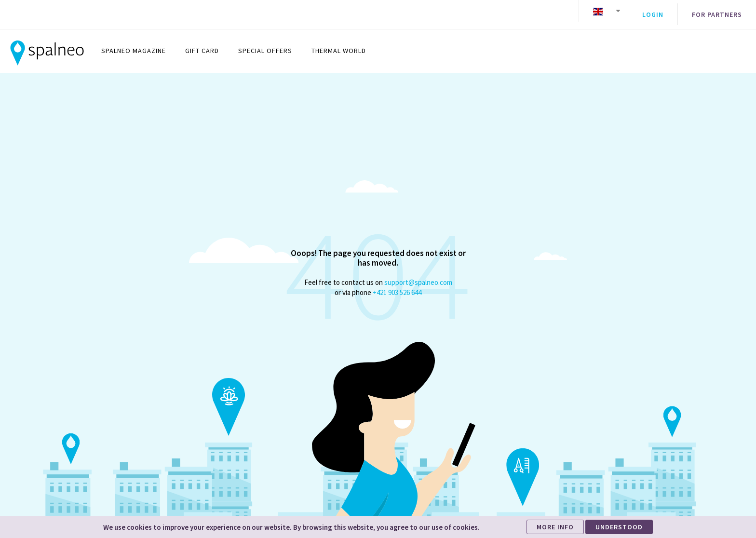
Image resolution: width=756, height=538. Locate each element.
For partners (717, 11)
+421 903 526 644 (397, 285)
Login (653, 11)
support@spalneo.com (418, 275)
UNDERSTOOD (619, 527)
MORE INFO (555, 527)
